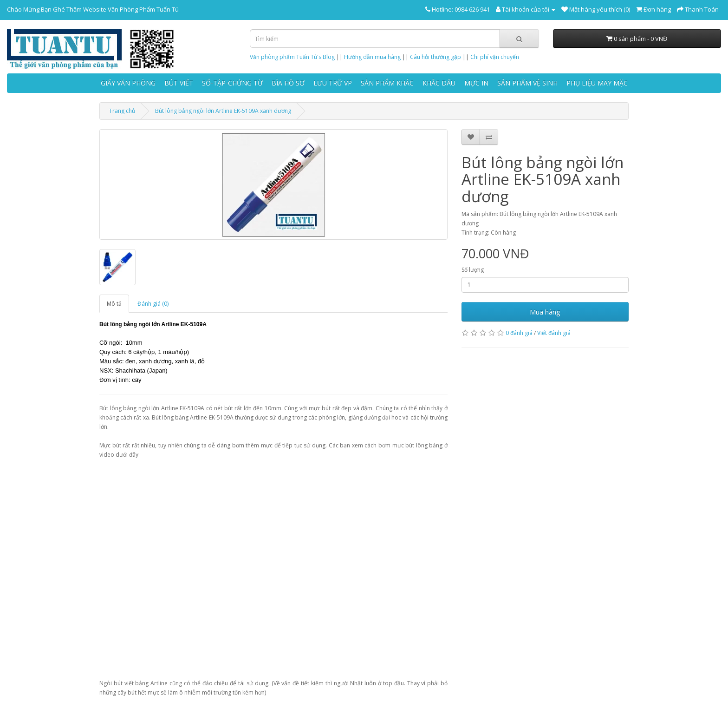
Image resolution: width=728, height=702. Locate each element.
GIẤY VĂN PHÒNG (128, 83)
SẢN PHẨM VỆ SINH (527, 83)
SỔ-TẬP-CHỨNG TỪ (232, 83)
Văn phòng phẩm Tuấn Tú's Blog (292, 57)
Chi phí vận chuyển (495, 57)
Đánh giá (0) (153, 304)
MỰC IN (476, 83)
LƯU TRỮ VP (333, 83)
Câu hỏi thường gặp (435, 57)
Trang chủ (122, 111)
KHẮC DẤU (439, 83)
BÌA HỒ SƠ (288, 83)
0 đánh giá (519, 333)
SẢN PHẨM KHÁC (387, 83)
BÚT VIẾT (179, 83)
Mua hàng (545, 312)
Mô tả (114, 304)
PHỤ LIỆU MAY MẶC (597, 83)
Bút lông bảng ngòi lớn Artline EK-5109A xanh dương (223, 111)
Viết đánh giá (554, 333)
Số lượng (473, 270)
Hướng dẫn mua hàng (372, 57)
